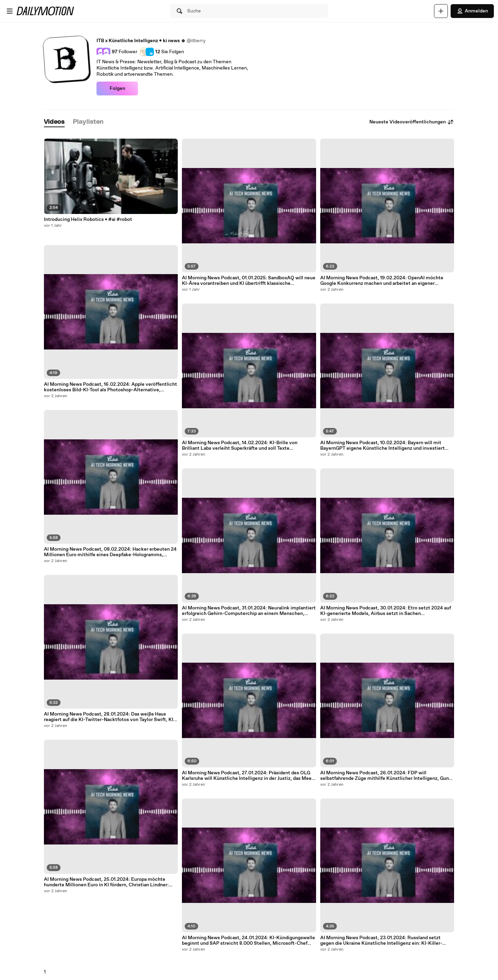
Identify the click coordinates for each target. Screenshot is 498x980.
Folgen (117, 88)
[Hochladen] (441, 11)
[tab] (54, 122)
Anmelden (472, 11)
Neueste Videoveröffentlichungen (412, 122)
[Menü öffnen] (10, 11)
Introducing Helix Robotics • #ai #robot (88, 220)
